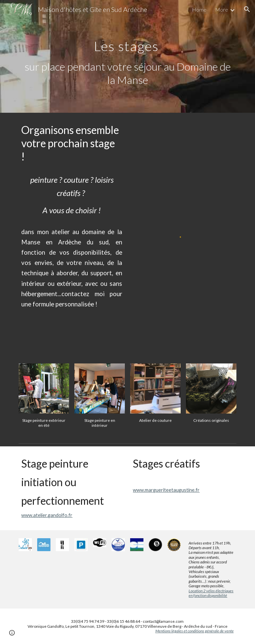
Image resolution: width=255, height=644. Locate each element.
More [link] (222, 9)
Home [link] (199, 9)
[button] (247, 9)
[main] (127, 56)
